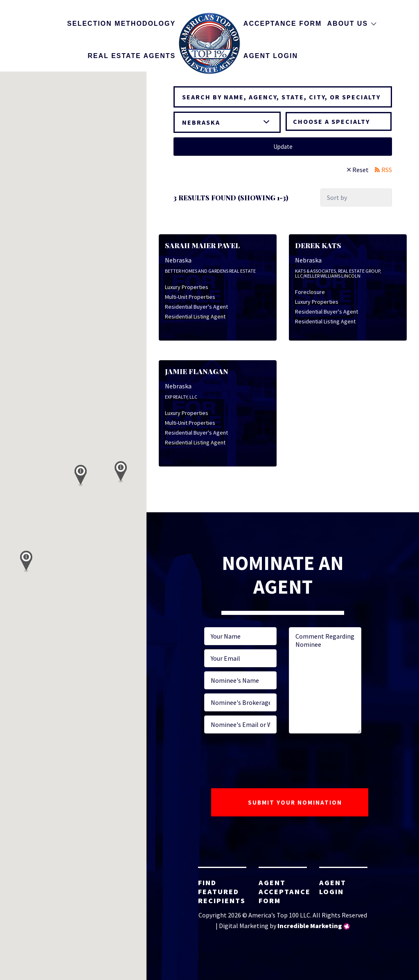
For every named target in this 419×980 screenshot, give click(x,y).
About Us (348, 24)
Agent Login (271, 56)
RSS (387, 170)
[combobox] (339, 121)
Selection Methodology (121, 24)
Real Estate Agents (132, 56)
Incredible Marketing (310, 926)
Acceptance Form (283, 24)
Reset (360, 170)
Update (283, 147)
